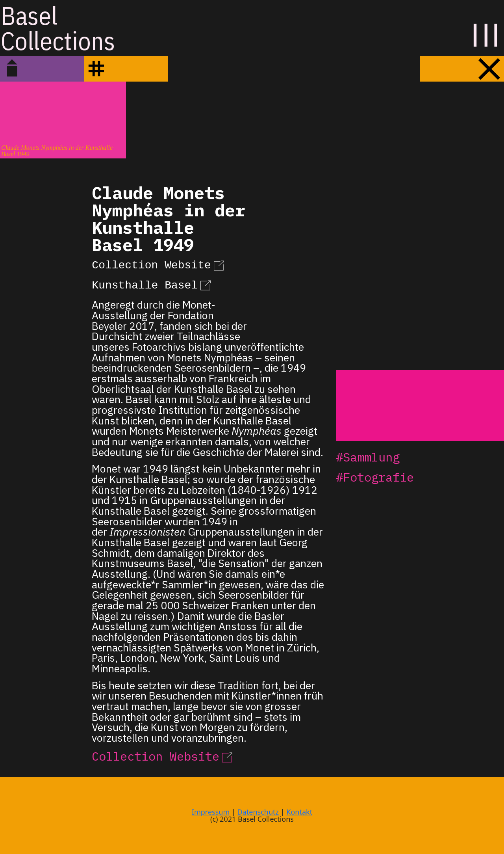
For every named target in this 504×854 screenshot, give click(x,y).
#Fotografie (375, 477)
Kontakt (299, 812)
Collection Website (159, 264)
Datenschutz (258, 812)
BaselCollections (58, 28)
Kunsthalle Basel (153, 284)
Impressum (211, 812)
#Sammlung (368, 457)
